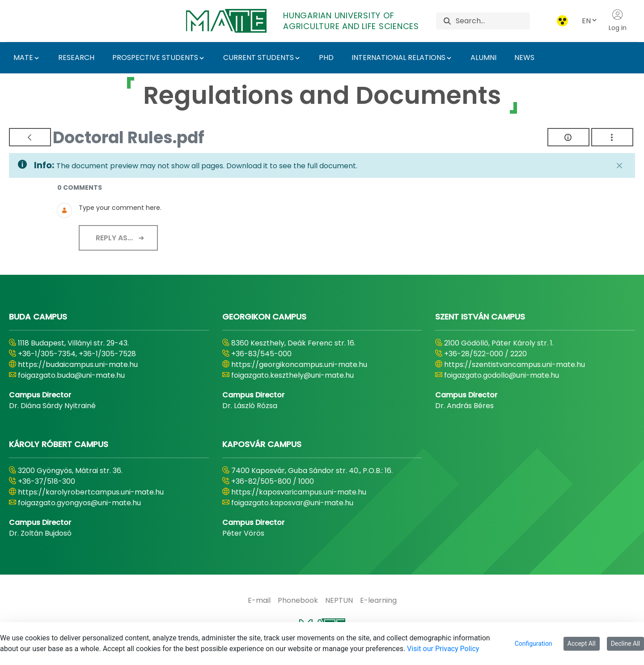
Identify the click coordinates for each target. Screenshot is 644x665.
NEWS (524, 58)
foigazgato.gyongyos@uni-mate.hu (79, 503)
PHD (326, 58)
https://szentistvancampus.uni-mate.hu (515, 364)
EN (590, 21)
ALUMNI (483, 58)
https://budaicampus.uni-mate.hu (78, 364)
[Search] (493, 21)
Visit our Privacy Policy (443, 649)
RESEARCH (76, 58)
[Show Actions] (612, 137)
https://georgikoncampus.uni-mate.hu (299, 364)
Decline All (625, 644)
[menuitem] (259, 601)
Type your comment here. (120, 208)
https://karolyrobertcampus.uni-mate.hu (91, 492)
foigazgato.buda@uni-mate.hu (71, 375)
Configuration (534, 644)
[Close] (619, 166)
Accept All (582, 644)
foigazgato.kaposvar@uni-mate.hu (292, 503)
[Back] (30, 137)
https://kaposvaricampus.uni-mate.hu (299, 492)
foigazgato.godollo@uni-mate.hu (502, 375)
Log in (618, 21)
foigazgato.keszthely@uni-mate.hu (292, 375)
